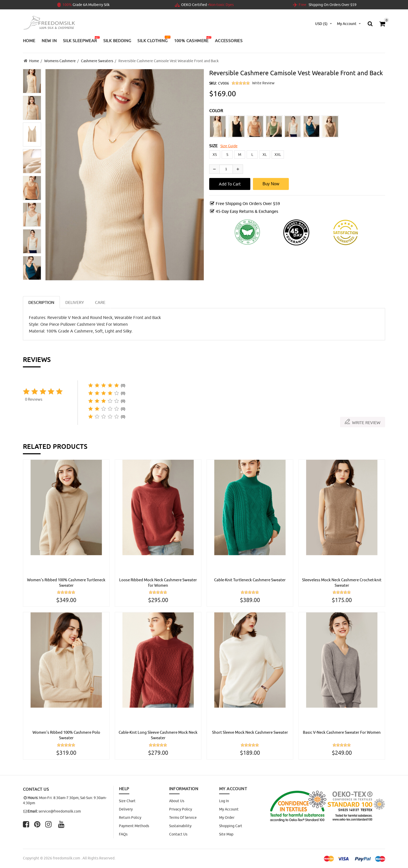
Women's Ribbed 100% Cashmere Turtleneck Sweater (66, 582)
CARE (100, 302)
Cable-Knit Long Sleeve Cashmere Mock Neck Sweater (158, 735)
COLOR (216, 110)
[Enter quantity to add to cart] (226, 168)
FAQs (123, 834)
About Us (177, 801)
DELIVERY (75, 302)
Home (34, 61)
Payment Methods (134, 826)
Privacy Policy (181, 809)
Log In (224, 801)
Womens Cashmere (60, 61)
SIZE (213, 145)
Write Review (263, 82)
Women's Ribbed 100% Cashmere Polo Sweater (66, 735)
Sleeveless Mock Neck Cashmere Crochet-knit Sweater (342, 582)
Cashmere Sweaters (97, 61)
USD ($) (321, 24)
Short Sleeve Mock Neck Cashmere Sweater (250, 735)
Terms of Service (183, 818)
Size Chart (127, 801)
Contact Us (178, 834)
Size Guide (229, 145)
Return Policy (130, 818)
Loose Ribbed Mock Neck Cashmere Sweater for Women (158, 582)
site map (226, 834)
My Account (229, 809)
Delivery (126, 809)
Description (41, 302)
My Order (227, 818)
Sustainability (180, 826)
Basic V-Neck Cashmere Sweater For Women (342, 735)
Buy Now (271, 183)
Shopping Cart (231, 826)
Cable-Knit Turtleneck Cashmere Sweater (250, 579)
